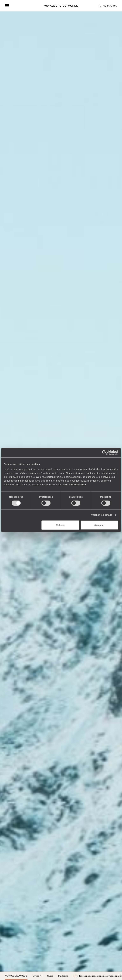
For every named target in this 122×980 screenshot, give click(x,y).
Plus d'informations (75, 485)
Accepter (99, 525)
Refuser (60, 525)
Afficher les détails (101, 515)
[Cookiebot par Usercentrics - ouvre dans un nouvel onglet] (104, 453)
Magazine (63, 976)
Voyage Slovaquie (16, 976)
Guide (50, 976)
